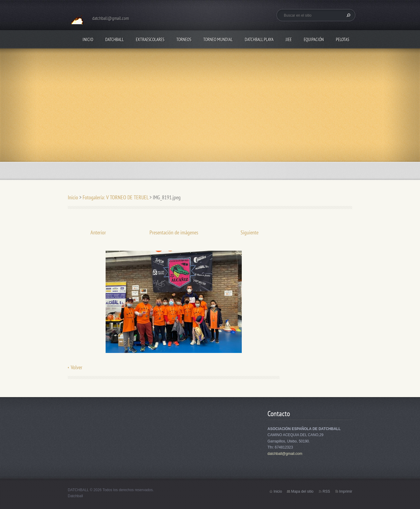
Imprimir (346, 491)
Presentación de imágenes (174, 232)
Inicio (88, 39)
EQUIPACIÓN (314, 39)
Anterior (98, 232)
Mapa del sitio (302, 491)
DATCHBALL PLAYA (259, 39)
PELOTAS (343, 39)
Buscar (348, 15)
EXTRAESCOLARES (150, 39)
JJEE (289, 39)
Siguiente (249, 232)
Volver (77, 367)
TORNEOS (184, 39)
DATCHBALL (115, 39)
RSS (326, 491)
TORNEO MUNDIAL (218, 39)
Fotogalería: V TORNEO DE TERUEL (115, 197)
